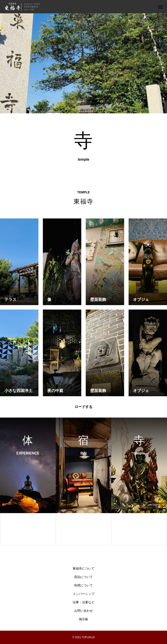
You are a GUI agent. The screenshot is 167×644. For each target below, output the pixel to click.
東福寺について (83, 569)
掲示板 (83, 619)
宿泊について (83, 577)
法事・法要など (83, 602)
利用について (83, 585)
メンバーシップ (83, 594)
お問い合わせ (83, 611)
